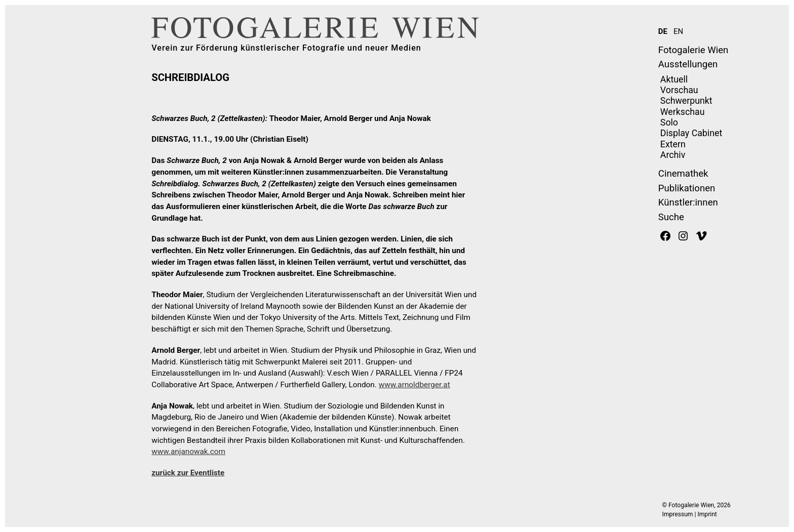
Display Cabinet (691, 133)
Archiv (673, 155)
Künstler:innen (688, 202)
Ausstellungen (688, 64)
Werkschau (683, 112)
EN (678, 32)
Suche (671, 217)
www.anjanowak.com (188, 452)
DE (663, 32)
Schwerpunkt (686, 101)
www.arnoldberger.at (414, 385)
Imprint (707, 514)
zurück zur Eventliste (188, 473)
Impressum (678, 514)
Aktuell (674, 79)
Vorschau (679, 90)
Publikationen (687, 188)
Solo (669, 122)
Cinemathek (683, 174)
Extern (673, 144)
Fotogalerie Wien (693, 50)
